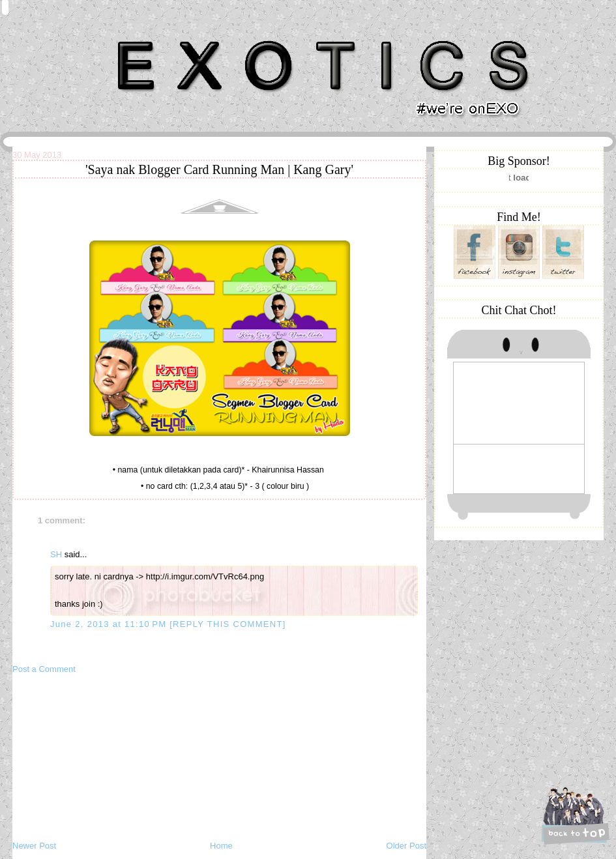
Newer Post (34, 846)
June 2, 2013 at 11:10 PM (110, 624)
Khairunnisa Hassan (155, 36)
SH (56, 554)
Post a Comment (44, 669)
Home (221, 846)
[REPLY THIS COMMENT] (227, 624)
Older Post (406, 846)
